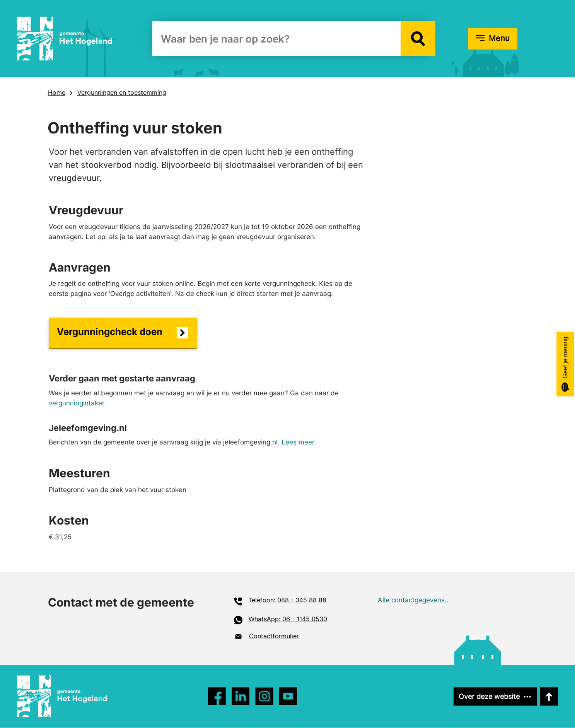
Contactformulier (274, 636)
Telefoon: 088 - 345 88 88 (287, 600)
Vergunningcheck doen (110, 332)
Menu (499, 38)
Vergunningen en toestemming (122, 92)
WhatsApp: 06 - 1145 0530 (288, 619)
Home (57, 92)
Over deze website (487, 696)
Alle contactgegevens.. (413, 600)
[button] (418, 39)
